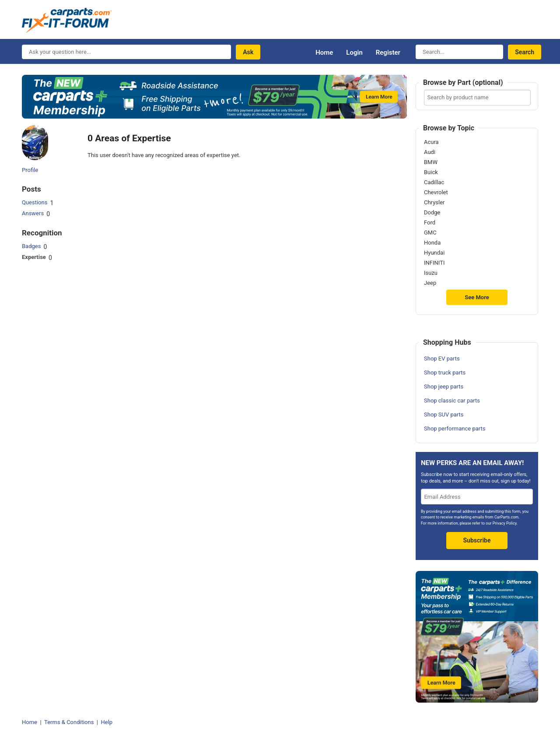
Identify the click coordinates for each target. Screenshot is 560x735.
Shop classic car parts (452, 401)
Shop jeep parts (444, 387)
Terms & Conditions (69, 722)
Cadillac (434, 182)
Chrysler (434, 203)
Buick (431, 172)
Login (354, 52)
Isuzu (431, 273)
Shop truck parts (445, 373)
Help (107, 722)
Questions (35, 202)
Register (388, 52)
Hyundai (434, 253)
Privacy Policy (505, 523)
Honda (432, 243)
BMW (431, 162)
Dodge (432, 213)
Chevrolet (436, 192)
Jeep (430, 283)
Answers (33, 213)
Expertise (34, 257)
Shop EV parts (442, 359)
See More (477, 297)
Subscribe (477, 540)
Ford (430, 223)
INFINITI (434, 263)
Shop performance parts (455, 429)
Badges (31, 246)
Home (324, 52)
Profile (30, 170)
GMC (430, 233)
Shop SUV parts (444, 415)
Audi (430, 152)
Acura (431, 142)
